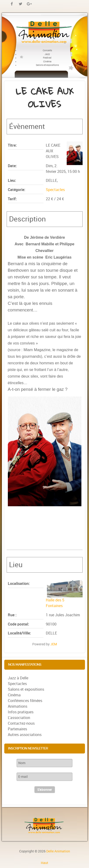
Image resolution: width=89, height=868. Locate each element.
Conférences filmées (25, 701)
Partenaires (17, 729)
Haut (44, 863)
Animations (18, 706)
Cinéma (14, 695)
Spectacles (55, 190)
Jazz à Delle (18, 678)
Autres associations (25, 735)
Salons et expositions (26, 689)
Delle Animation (58, 851)
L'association (19, 718)
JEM (54, 644)
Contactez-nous (21, 723)
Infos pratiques (21, 712)
